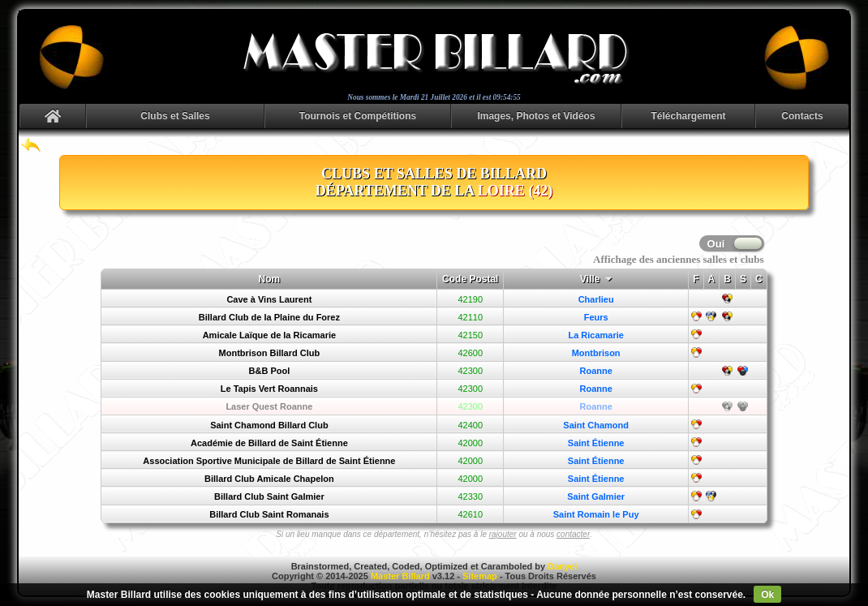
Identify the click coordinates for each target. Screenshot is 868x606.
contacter (573, 534)
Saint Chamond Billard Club (269, 425)
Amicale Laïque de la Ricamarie (269, 335)
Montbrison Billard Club (270, 353)
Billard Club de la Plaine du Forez (269, 317)
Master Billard (400, 576)
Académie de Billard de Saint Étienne (269, 443)
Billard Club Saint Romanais (269, 514)
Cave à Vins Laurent (269, 299)
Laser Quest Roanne (269, 406)
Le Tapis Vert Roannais (269, 389)
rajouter (503, 534)
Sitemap (480, 576)
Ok (767, 595)
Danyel (562, 566)
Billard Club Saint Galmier (269, 496)
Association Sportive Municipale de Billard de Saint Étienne (269, 461)
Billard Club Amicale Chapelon (269, 479)
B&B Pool (270, 371)
